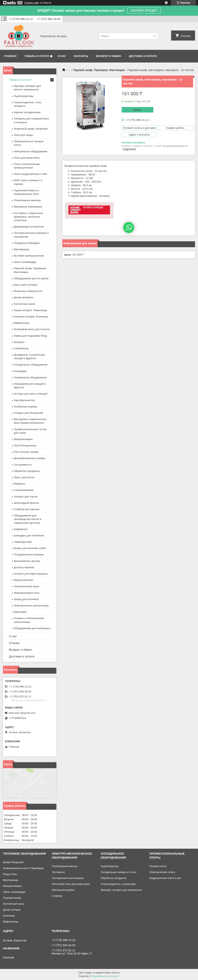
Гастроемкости (23, 465)
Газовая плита (158, 866)
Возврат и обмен (109, 56)
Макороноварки (12, 886)
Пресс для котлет (24, 477)
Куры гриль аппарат (26, 285)
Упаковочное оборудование (30, 377)
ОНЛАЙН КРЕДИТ (144, 11)
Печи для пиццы (24, 135)
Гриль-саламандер (25, 262)
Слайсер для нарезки (27, 509)
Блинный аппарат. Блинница (31, 317)
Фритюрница (10, 880)
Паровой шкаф (12, 898)
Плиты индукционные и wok (30, 174)
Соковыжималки (24, 490)
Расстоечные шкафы (26, 452)
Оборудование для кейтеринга (32, 628)
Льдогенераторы (24, 96)
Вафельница (11, 922)
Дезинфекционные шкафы (30, 458)
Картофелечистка (24, 400)
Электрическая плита (162, 872)
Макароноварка (23, 439)
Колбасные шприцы (26, 407)
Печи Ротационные (25, 445)
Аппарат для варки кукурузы (31, 574)
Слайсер (57, 896)
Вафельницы (22, 323)
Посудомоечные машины (29, 554)
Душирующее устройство (29, 227)
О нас (62, 56)
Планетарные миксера (27, 200)
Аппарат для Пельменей (28, 413)
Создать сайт (32, 3)
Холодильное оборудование (31, 365)
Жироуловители (23, 580)
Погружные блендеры (27, 243)
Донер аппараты (24, 297)
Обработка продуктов (27, 471)
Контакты (81, 56)
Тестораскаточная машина (68, 878)
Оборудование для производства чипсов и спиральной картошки (28, 519)
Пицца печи (10, 874)
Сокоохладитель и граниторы (118, 884)
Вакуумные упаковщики (28, 207)
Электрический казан (27, 586)
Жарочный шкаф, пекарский (31, 129)
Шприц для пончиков (26, 599)
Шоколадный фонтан (26, 503)
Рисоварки (20, 371)
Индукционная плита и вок (165, 878)
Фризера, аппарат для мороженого (121, 890)
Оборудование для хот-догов (31, 278)
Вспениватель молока (27, 561)
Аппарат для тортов (26, 497)
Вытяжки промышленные (29, 256)
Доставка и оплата (143, 56)
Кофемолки (21, 529)
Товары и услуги (37, 56)
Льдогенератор (110, 866)
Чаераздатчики (23, 542)
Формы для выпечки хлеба (30, 548)
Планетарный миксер (65, 866)
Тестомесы (58, 872)
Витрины (19, 342)
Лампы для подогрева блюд (30, 336)
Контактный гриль (14, 904)
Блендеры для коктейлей (29, 535)
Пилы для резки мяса (27, 158)
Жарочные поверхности (28, 291)
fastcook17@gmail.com (22, 713)
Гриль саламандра (14, 892)
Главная (10, 56)
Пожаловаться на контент (105, 976)
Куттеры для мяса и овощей (31, 394)
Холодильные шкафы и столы (119, 872)
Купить (137, 110)
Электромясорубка (63, 890)
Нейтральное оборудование (31, 151)
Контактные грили (25, 304)
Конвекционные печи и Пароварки (23, 868)
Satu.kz (116, 973)
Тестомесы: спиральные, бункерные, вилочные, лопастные (29, 217)
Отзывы (14, 643)
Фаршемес (20, 612)
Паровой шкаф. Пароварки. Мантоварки (99, 70)
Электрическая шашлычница (31, 606)
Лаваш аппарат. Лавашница (30, 310)
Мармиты (19, 484)
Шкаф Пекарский (13, 862)
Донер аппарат (12, 910)
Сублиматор (21, 348)
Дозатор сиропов (24, 567)
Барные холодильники (27, 112)
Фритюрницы (22, 249)
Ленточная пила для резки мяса (71, 884)
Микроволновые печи (27, 593)
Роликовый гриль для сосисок (32, 329)
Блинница (9, 916)
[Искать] (155, 36)
